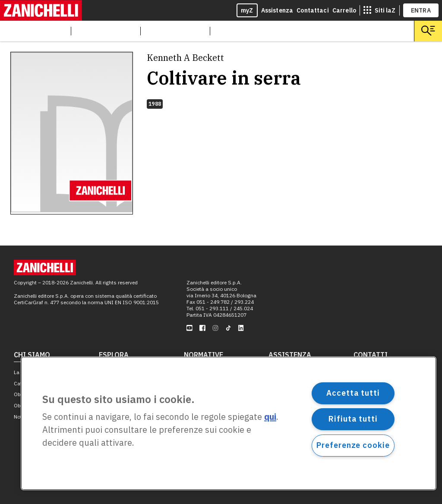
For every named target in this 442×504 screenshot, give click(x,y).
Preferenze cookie (353, 445)
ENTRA (421, 10)
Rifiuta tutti (353, 419)
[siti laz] (379, 10)
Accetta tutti (353, 393)
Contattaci (313, 10)
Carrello (344, 10)
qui (270, 417)
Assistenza (277, 10)
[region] (229, 423)
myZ (247, 10)
